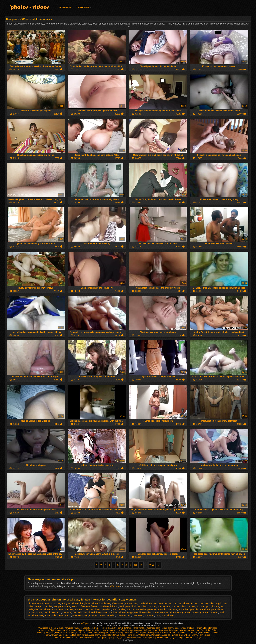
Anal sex (78, 628)
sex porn (57, 612)
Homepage (65, 8)
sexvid (138, 612)
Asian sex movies (170, 635)
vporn (68, 615)
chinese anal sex (187, 628)
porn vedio (140, 609)
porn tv (130, 609)
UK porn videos (56, 628)
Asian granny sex (97, 635)
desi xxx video (207, 603)
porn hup (107, 609)
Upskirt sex (88, 628)
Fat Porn (125, 630)
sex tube (67, 612)
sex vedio (78, 612)
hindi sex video (139, 606)
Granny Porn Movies (201, 635)
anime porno (43, 603)
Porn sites (163, 630)
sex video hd (90, 612)
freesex (95, 606)
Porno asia (204, 633)
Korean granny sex (170, 628)
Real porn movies (80, 635)
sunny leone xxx (185, 612)
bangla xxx (105, 603)
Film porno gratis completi (156, 638)
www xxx (94, 615)
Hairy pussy (153, 633)
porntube (183, 609)
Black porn (71, 633)
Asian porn (44, 630)
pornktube (172, 609)
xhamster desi (124, 615)
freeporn (85, 606)
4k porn (32, 603)
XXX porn (13, 6)
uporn (48, 615)
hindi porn (125, 606)
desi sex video (181, 603)
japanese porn (136, 630)
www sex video (80, 615)
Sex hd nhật (195, 638)
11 (141, 565)
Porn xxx (98, 628)
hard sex (104, 606)
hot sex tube (164, 606)
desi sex (168, 603)
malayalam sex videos (39, 609)
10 (135, 565)
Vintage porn (144, 635)
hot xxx (192, 606)
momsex (79, 609)
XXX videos (43, 628)
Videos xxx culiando (135, 638)
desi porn (158, 603)
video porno (58, 615)
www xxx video (108, 615)
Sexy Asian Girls (209, 630)
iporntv (216, 606)
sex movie (37, 612)
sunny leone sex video (164, 612)
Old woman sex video (190, 630)
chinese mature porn (111, 630)
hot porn (152, 606)
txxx (41, 615)
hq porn (201, 606)
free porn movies (43, 606)
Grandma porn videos (61, 635)
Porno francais (139, 628)
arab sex (56, 603)
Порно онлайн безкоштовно (84, 638)
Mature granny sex (46, 633)
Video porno (82, 633)
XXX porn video (151, 630)
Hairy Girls (60, 633)
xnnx (158, 615)
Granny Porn (185, 635)
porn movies (119, 609)
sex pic (47, 612)
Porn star (107, 628)
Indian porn (174, 630)
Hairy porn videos (107, 633)
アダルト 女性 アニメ (116, 638)
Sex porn (164, 633)
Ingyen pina (184, 638)
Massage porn (122, 633)
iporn (208, 606)
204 (152, 565)
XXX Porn (117, 628)
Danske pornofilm (63, 638)
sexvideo (147, 612)
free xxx (76, 606)
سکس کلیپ (173, 638)
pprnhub (193, 609)
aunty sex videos (70, 603)
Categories (82, 8)
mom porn (57, 609)
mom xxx (69, 609)
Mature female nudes (116, 635)
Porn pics (69, 628)
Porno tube (132, 635)
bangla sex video (89, 603)
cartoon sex (131, 603)
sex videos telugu (124, 612)
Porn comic (156, 635)
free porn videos (62, 606)
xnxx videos (168, 615)
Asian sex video (93, 630)
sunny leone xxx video (207, 612)
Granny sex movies (178, 633)
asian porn (93, 633)
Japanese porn (153, 628)
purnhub (215, 609)
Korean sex (193, 633)
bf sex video (118, 603)
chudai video (145, 603)
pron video (204, 609)
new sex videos (93, 609)
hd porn (114, 606)
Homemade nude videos (207, 628)
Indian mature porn (138, 633)
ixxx (222, 606)
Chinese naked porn (76, 630)
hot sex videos (179, 606)
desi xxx (194, 603)
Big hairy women (58, 630)
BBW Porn (127, 628)
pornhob (161, 609)
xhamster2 (138, 615)
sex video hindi (106, 612)
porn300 (151, 609)
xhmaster (149, 615)
